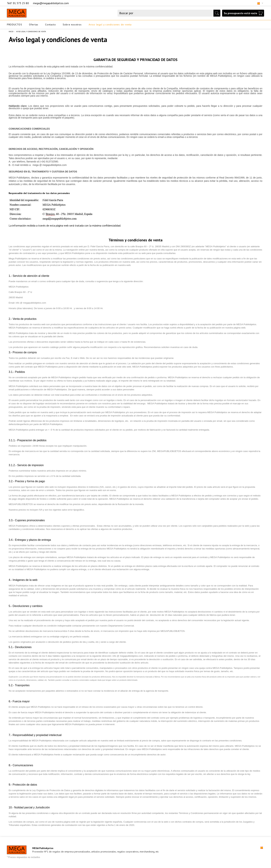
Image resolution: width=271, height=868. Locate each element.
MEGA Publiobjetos (43, 848)
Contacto (50, 25)
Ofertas (34, 25)
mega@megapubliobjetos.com (51, 3)
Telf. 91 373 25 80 (18, 3)
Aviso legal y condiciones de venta (110, 25)
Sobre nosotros (72, 25)
